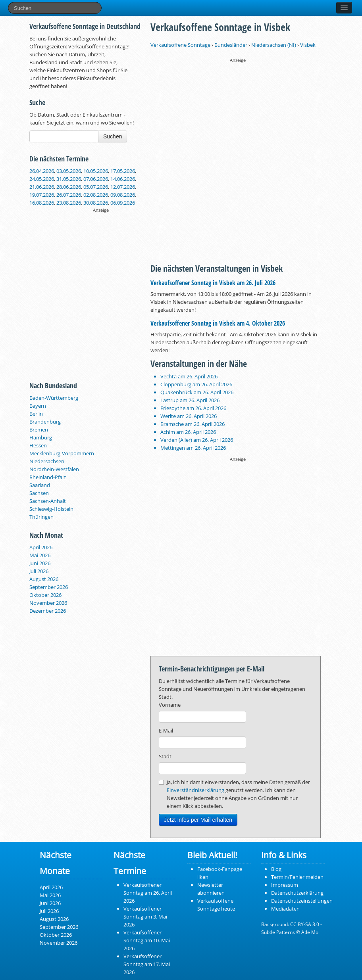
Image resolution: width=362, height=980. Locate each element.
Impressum (285, 885)
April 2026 (41, 547)
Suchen (113, 136)
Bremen (39, 430)
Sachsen (39, 493)
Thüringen (41, 517)
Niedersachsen (47, 461)
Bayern (38, 406)
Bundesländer (231, 45)
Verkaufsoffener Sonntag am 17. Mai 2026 (147, 964)
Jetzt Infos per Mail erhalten (198, 820)
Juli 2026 (39, 571)
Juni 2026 (40, 563)
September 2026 (49, 587)
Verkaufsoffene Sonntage (180, 45)
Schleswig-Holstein (51, 509)
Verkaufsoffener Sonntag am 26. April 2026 (148, 893)
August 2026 (44, 579)
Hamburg (41, 437)
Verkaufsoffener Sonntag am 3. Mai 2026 (145, 917)
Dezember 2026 (48, 611)
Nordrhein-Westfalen (54, 469)
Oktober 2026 (45, 595)
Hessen (38, 445)
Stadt (165, 756)
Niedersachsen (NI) (274, 45)
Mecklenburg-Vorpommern (62, 453)
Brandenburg (45, 422)
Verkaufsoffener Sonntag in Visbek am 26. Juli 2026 (213, 283)
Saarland (40, 485)
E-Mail (166, 731)
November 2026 (48, 603)
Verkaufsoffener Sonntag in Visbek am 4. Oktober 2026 (218, 323)
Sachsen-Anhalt (48, 501)
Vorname (170, 705)
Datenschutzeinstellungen (302, 901)
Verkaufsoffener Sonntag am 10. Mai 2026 (147, 940)
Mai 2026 (40, 555)
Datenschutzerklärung (297, 893)
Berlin (36, 414)
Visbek (308, 45)
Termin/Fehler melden (297, 877)
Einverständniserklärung (195, 790)
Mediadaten (285, 909)
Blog (276, 869)
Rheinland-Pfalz (48, 477)
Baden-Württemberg (54, 398)
